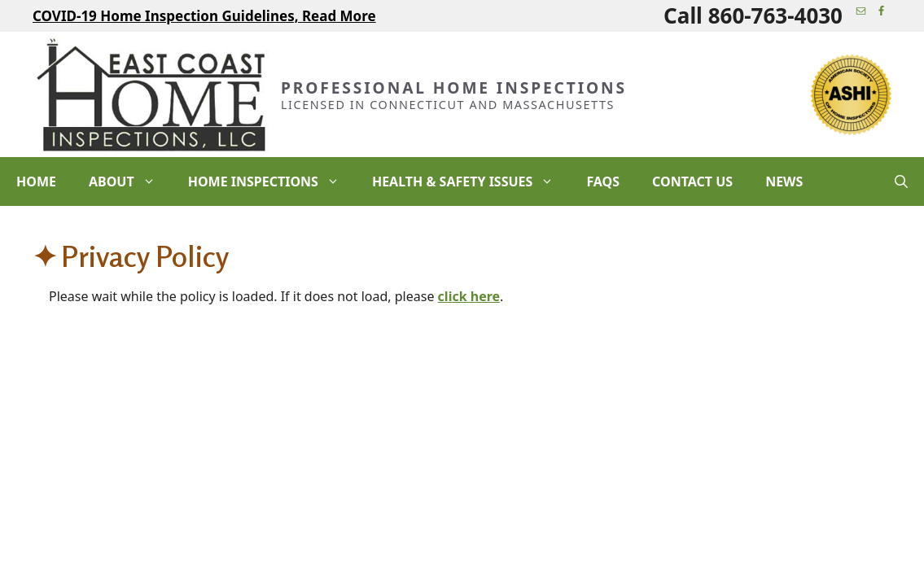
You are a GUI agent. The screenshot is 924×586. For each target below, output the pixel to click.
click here (469, 296)
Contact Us (692, 181)
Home (36, 181)
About (130, 181)
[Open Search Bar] (901, 181)
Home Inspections (272, 181)
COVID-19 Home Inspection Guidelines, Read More (204, 16)
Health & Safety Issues (471, 181)
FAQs (603, 181)
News (784, 181)
